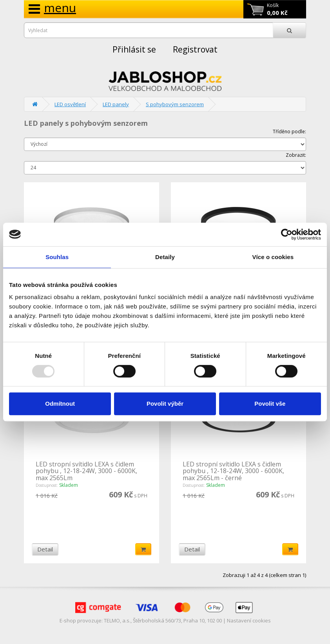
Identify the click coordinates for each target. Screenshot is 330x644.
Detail (45, 549)
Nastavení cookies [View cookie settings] (249, 620)
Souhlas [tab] (57, 257)
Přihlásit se (134, 49)
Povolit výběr (165, 404)
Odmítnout (60, 404)
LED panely (116, 104)
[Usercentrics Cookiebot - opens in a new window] (287, 234)
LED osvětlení (70, 104)
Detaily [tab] (165, 257)
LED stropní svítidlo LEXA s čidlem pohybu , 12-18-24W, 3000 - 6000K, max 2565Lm (86, 471)
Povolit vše (270, 404)
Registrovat (195, 49)
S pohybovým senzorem (175, 104)
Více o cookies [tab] (273, 257)
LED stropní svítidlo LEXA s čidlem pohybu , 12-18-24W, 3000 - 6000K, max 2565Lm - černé (233, 471)
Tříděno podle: (289, 132)
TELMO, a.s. (117, 620)
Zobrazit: (296, 155)
